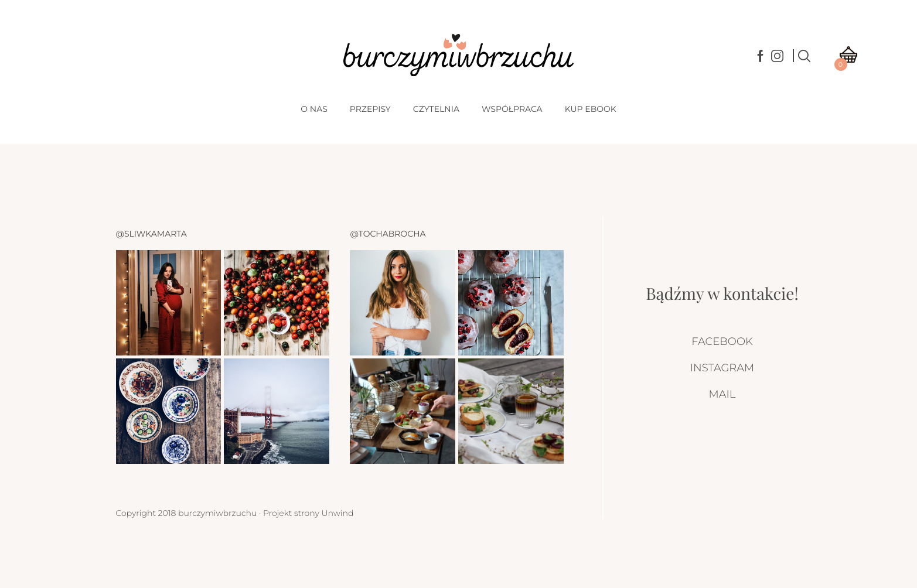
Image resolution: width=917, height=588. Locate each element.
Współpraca (512, 109)
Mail (722, 394)
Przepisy (370, 109)
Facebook (722, 341)
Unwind (337, 513)
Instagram (722, 368)
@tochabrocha (388, 234)
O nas (314, 109)
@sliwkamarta (151, 234)
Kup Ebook (591, 109)
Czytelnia (436, 109)
